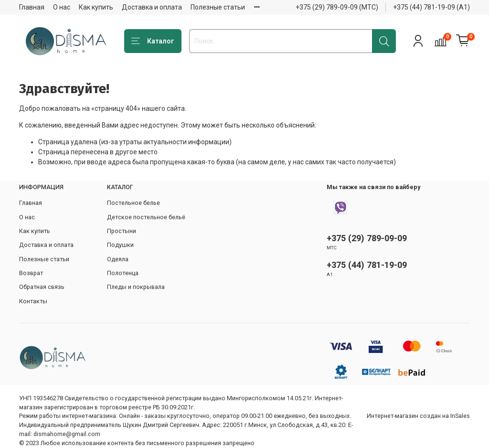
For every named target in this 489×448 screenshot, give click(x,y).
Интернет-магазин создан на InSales (418, 416)
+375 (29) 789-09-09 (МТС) (337, 7)
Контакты (33, 301)
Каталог (153, 42)
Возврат (31, 273)
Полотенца (123, 273)
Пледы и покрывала (136, 287)
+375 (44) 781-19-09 (367, 265)
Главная (32, 7)
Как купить (96, 7)
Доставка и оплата (152, 7)
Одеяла (118, 259)
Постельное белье (133, 203)
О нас (62, 7)
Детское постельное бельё (146, 217)
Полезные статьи (218, 7)
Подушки (120, 245)
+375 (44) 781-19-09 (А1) (431, 7)
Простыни (122, 231)
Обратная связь (42, 287)
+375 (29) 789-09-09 (367, 238)
